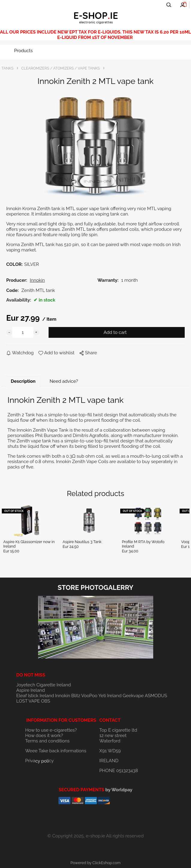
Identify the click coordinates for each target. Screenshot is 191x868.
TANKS (7, 68)
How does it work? (44, 736)
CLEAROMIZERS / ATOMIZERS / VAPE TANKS (61, 68)
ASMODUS (156, 696)
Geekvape (133, 696)
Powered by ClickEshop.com (95, 863)
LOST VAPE (28, 701)
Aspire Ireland (30, 690)
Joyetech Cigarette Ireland (43, 685)
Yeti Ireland (110, 696)
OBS (46, 701)
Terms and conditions (47, 741)
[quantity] (23, 332)
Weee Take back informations (56, 751)
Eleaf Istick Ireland (36, 696)
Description (23, 381)
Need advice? (64, 381)
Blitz (76, 696)
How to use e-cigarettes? (51, 730)
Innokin (63, 696)
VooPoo (89, 696)
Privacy (39, 761)
